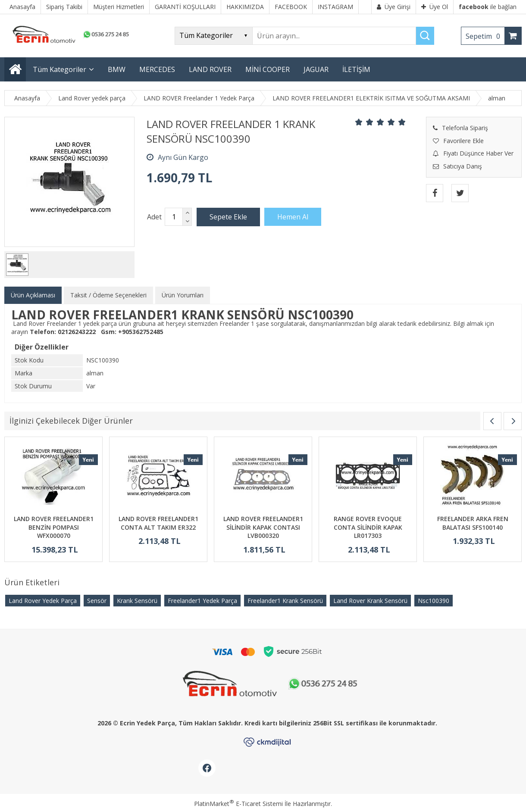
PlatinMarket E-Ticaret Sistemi (238, 804)
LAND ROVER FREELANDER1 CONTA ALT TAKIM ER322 (158, 523)
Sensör (97, 601)
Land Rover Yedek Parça (43, 601)
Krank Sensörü (137, 601)
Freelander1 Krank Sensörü (285, 601)
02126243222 (77, 332)
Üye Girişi (394, 7)
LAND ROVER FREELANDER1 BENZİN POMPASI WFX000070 (54, 527)
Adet (154, 217)
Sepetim (485, 36)
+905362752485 (141, 332)
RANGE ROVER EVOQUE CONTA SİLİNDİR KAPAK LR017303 (368, 527)
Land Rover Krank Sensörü (370, 601)
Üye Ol (435, 7)
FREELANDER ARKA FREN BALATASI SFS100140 (473, 523)
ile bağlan (488, 7)
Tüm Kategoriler (59, 69)
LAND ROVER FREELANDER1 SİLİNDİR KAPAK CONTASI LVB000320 (263, 527)
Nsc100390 (434, 601)
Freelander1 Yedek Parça (202, 601)
